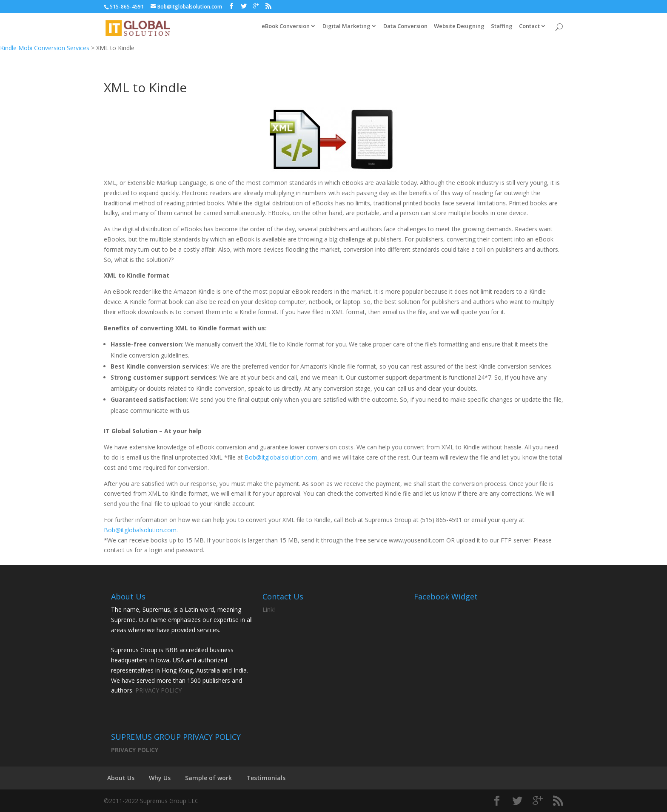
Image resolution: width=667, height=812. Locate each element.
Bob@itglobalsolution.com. (141, 530)
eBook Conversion (286, 30)
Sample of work (208, 778)
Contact (529, 30)
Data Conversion (405, 30)
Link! (269, 609)
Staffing (502, 30)
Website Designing (459, 30)
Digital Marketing (346, 30)
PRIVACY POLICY (158, 690)
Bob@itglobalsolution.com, (282, 457)
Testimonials (266, 778)
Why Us (160, 778)
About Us (121, 778)
